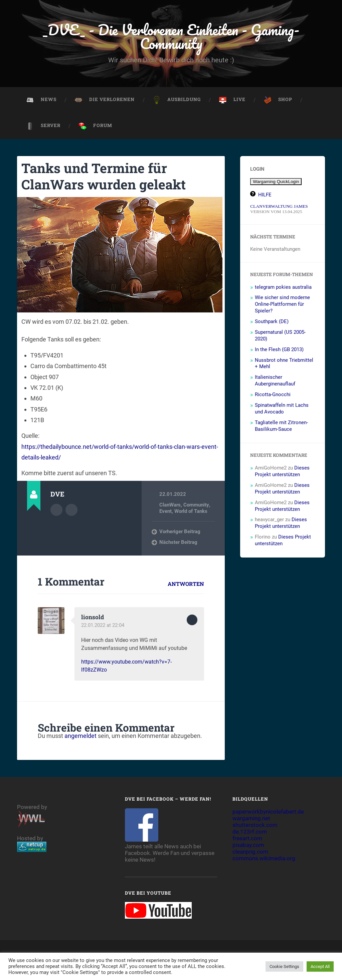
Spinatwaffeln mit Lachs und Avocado (282, 409)
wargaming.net (251, 819)
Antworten (186, 584)
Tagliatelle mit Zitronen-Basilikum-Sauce (281, 426)
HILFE (265, 195)
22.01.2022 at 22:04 (103, 626)
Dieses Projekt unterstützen (282, 472)
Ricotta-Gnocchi (273, 395)
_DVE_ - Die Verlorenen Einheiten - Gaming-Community (171, 37)
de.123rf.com (250, 832)
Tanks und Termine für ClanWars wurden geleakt (106, 177)
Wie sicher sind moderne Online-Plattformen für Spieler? (282, 305)
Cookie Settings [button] (284, 966)
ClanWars (170, 506)
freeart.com (247, 839)
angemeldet (80, 736)
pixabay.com (248, 845)
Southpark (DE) (272, 322)
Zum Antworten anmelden (192, 621)
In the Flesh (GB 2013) (279, 350)
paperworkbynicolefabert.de (268, 812)
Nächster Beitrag (178, 543)
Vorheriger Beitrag (180, 532)
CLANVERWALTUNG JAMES (279, 207)
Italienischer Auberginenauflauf (275, 381)
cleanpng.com (250, 852)
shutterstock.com (255, 825)
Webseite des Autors (71, 510)
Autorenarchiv (56, 510)
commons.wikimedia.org (264, 859)
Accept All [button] (320, 966)
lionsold (93, 618)
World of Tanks (191, 512)
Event (165, 512)
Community (196, 506)
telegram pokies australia (283, 287)
